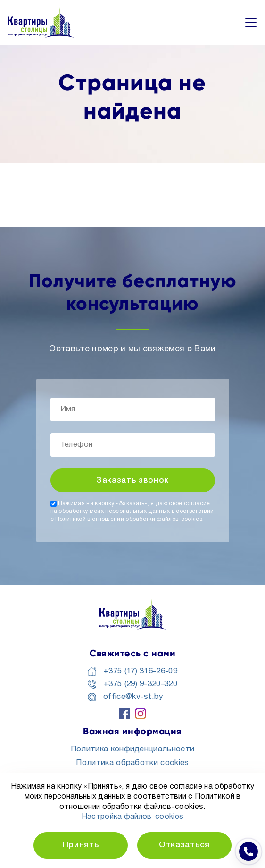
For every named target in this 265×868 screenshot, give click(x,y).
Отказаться (184, 845)
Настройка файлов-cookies (133, 817)
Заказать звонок (132, 481)
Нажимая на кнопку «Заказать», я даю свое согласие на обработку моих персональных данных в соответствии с (132, 511)
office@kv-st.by (133, 697)
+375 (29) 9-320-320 (140, 684)
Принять (81, 845)
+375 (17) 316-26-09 (140, 671)
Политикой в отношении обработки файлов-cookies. (129, 519)
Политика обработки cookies (132, 763)
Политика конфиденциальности (133, 749)
